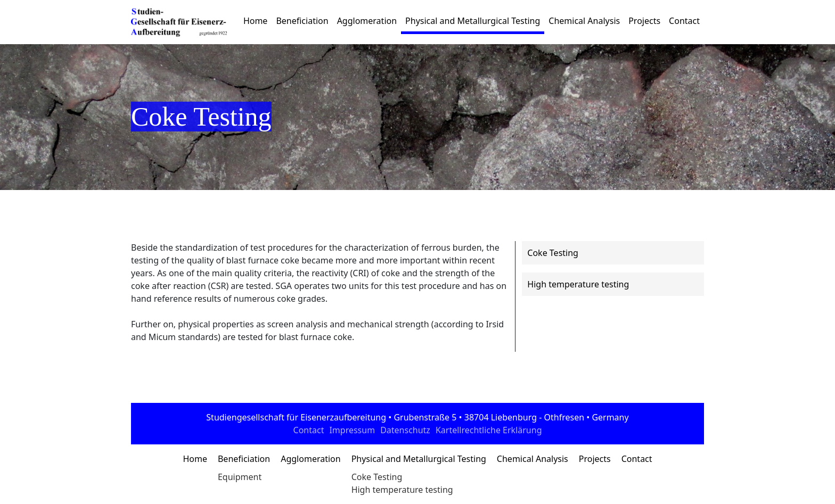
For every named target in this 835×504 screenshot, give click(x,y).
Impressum (352, 430)
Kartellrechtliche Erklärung (489, 430)
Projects (644, 21)
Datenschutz (405, 430)
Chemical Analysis (584, 21)
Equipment (240, 477)
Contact (684, 21)
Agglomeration (367, 21)
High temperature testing (402, 490)
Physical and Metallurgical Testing (473, 21)
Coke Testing (377, 477)
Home (256, 21)
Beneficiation (302, 21)
